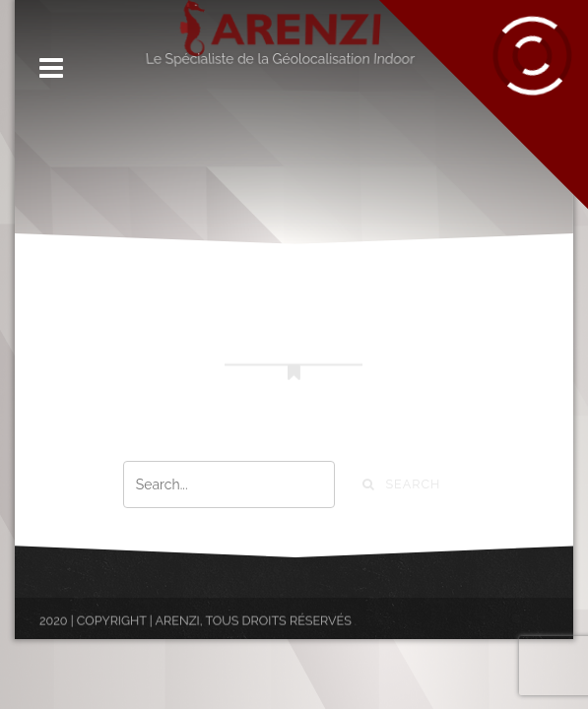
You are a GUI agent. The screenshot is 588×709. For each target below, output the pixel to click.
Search (401, 484)
